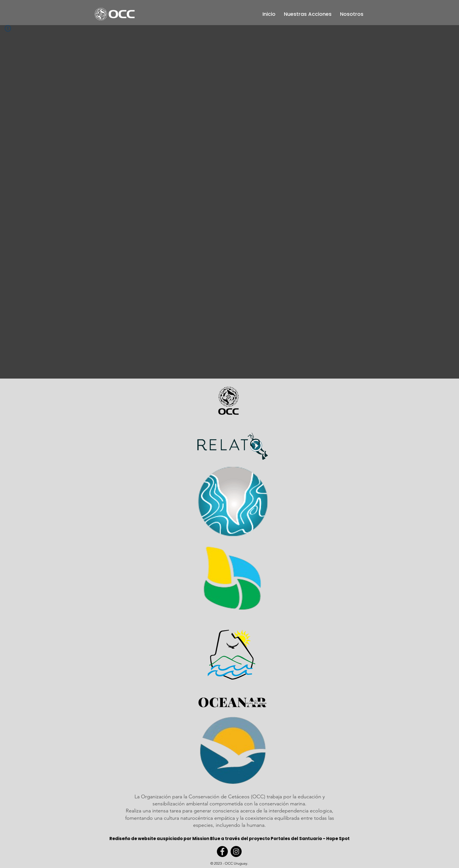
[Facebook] (222, 851)
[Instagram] (236, 851)
